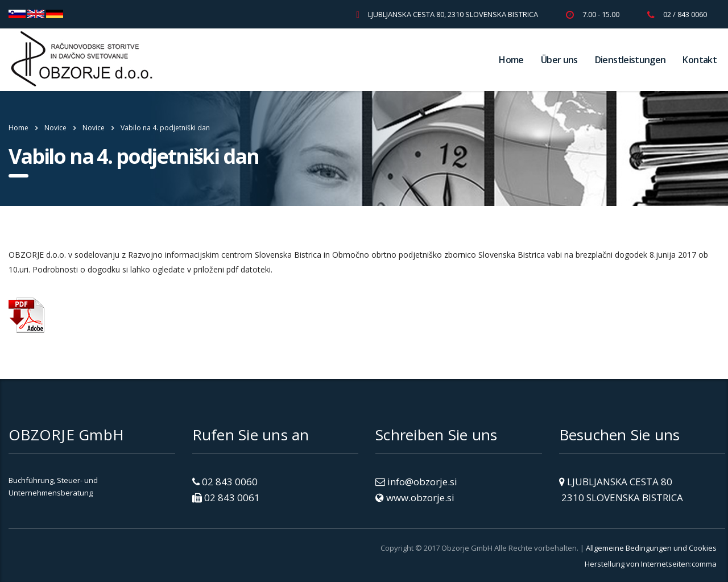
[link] (68, 560)
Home (511, 60)
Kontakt (700, 60)
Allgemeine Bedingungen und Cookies (651, 548)
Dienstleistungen (630, 60)
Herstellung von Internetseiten (637, 564)
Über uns (559, 60)
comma (704, 564)
